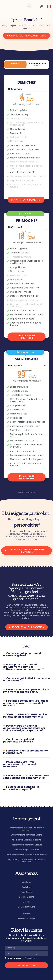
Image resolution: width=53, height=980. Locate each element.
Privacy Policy (31, 958)
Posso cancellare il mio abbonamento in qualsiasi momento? (20, 764)
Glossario (27, 902)
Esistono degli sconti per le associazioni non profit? (21, 788)
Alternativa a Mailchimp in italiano (27, 840)
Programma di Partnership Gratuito (27, 845)
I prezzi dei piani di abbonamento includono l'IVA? (25, 752)
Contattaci (27, 887)
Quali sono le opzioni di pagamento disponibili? (19, 740)
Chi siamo (26, 882)
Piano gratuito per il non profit (27, 850)
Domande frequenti (26, 907)
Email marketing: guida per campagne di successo (26, 829)
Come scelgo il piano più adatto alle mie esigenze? (25, 654)
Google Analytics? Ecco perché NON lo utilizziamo (26, 855)
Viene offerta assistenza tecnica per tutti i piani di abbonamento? (25, 716)
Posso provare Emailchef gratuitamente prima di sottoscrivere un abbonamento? (23, 667)
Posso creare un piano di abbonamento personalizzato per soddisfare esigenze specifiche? (24, 728)
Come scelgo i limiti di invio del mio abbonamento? (26, 679)
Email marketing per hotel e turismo (27, 835)
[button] (29, 6)
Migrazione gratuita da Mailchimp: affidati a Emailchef (26, 861)
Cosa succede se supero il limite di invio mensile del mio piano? (26, 691)
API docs (26, 914)
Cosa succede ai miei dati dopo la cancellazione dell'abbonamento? (26, 777)
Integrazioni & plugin (26, 919)
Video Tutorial (26, 892)
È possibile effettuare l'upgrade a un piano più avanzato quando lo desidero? (25, 703)
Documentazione (26, 897)
